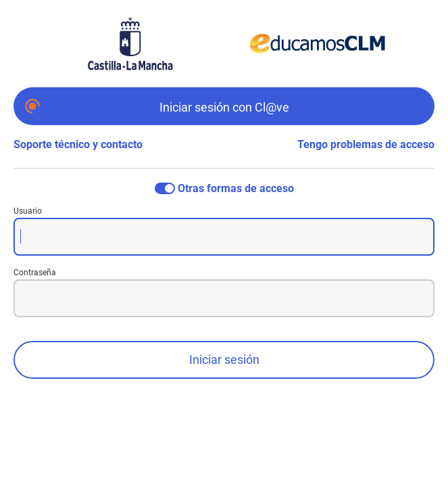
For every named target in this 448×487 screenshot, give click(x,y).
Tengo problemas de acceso (366, 144)
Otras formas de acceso (236, 189)
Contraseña (35, 273)
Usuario (28, 211)
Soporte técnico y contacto (78, 144)
